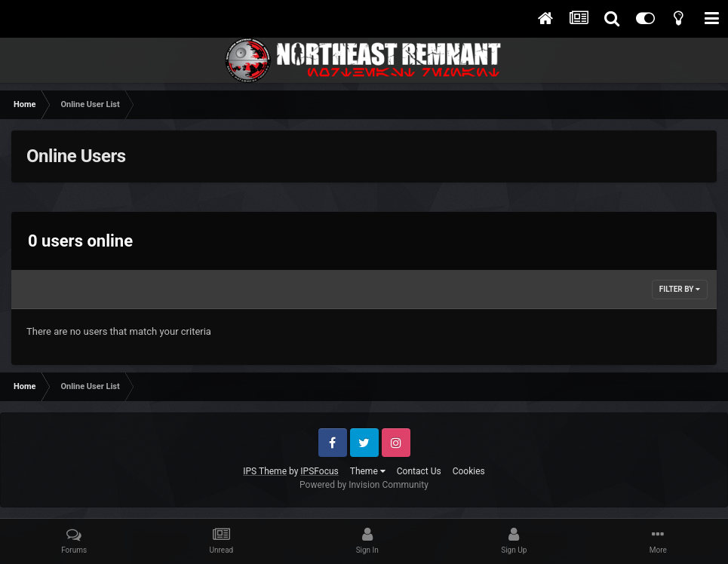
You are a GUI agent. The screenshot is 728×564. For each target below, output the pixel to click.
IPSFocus (319, 471)
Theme (368, 471)
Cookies (469, 471)
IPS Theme (265, 471)
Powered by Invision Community (364, 485)
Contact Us (419, 471)
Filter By (680, 289)
